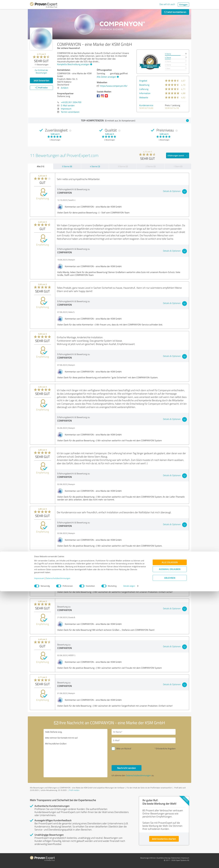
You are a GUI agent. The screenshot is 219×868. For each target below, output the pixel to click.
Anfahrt (65, 88)
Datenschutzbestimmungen (58, 855)
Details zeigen (129, 863)
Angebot (143, 81)
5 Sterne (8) (67, 166)
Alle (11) (41, 166)
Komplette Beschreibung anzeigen (74, 64)
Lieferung (144, 89)
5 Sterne (168, 54)
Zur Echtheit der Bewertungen (41, 71)
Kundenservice (146, 105)
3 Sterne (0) (123, 166)
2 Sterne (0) (151, 166)
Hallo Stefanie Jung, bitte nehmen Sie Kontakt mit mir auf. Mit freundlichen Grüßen (76, 753)
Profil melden (74, 790)
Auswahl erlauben (170, 846)
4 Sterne (168, 57)
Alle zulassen (170, 839)
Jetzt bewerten (41, 80)
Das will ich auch (167, 4)
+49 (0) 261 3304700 (71, 102)
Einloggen (183, 5)
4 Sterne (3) (95, 166)
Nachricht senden (127, 768)
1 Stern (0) (178, 166)
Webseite (144, 97)
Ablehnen (170, 855)
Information (145, 93)
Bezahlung (144, 85)
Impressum (39, 855)
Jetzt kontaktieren (175, 12)
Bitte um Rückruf (124, 749)
